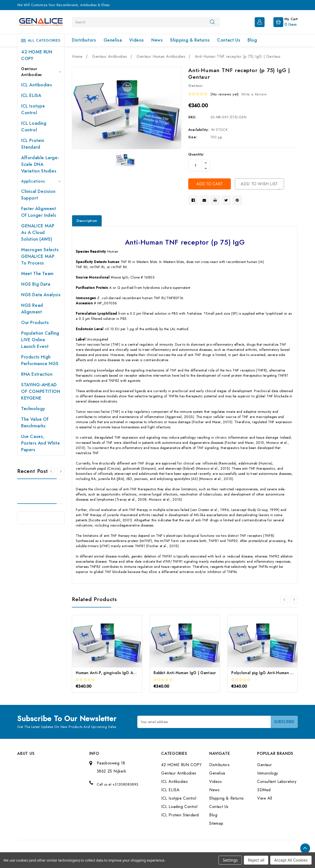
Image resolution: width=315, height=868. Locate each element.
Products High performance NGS (40, 360)
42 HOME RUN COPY (37, 55)
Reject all (256, 860)
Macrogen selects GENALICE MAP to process (40, 256)
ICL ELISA (31, 95)
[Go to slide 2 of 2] (51, 471)
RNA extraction (37, 374)
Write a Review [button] (254, 94)
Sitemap (216, 823)
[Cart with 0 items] (282, 22)
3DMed (264, 790)
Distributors (84, 40)
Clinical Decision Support (38, 195)
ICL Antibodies (37, 85)
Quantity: (196, 154)
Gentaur (264, 765)
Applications (41, 181)
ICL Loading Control (34, 127)
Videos (137, 40)
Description (87, 221)
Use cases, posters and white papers (40, 443)
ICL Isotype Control (33, 109)
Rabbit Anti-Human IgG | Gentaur (185, 673)
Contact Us (229, 40)
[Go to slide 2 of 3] (294, 600)
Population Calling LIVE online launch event (40, 340)
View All (265, 798)
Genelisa (113, 40)
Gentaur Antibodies (41, 72)
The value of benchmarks (35, 423)
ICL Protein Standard (33, 144)
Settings (230, 860)
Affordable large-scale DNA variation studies (40, 164)
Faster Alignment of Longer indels (39, 212)
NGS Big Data (36, 284)
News (157, 40)
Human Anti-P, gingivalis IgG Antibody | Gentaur (121, 673)
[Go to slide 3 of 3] (284, 600)
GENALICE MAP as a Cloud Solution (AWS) (38, 232)
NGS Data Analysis (41, 295)
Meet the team (37, 274)
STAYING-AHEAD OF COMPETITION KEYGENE (41, 391)
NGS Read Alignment (32, 309)
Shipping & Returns (190, 40)
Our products (35, 323)
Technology (33, 409)
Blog (252, 40)
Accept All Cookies (291, 860)
